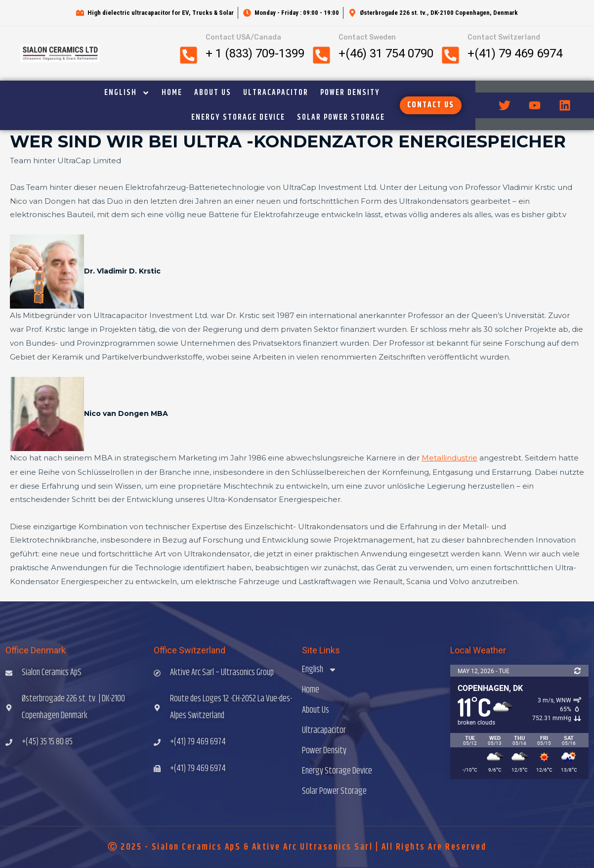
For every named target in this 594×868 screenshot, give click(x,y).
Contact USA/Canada (243, 37)
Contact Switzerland (504, 37)
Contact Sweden (367, 37)
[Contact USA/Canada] (189, 55)
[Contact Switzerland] (450, 55)
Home (172, 93)
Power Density (350, 93)
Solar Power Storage (341, 117)
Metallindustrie (449, 458)
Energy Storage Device (238, 117)
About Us (213, 93)
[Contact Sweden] (321, 55)
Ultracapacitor (276, 93)
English (127, 93)
